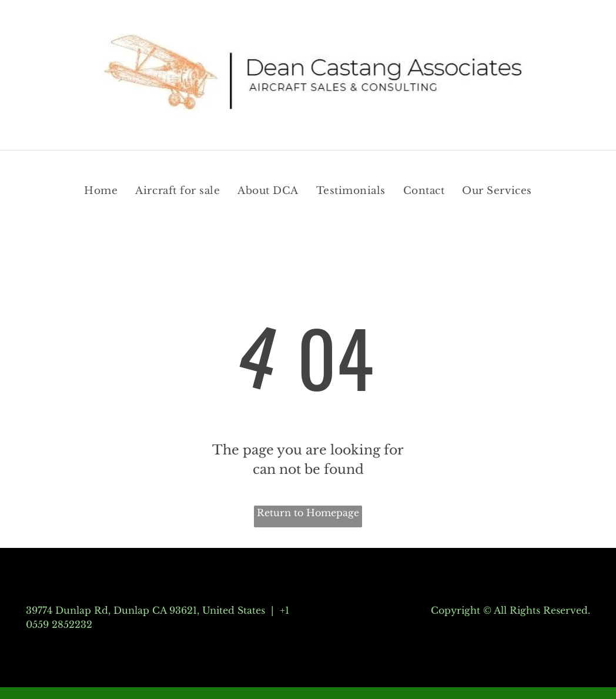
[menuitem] (101, 191)
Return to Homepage (308, 513)
